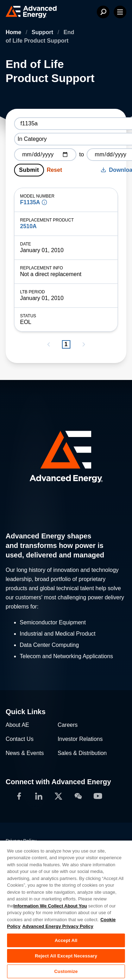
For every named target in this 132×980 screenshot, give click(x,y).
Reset (55, 170)
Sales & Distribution (82, 753)
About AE (17, 725)
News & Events (25, 753)
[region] (66, 910)
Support (43, 32)
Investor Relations (80, 739)
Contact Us (20, 739)
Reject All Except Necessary (66, 956)
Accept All (66, 940)
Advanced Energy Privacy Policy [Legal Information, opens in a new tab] (58, 926)
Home (14, 32)
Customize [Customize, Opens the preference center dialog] (66, 971)
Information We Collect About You (50, 906)
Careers (68, 725)
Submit (29, 170)
